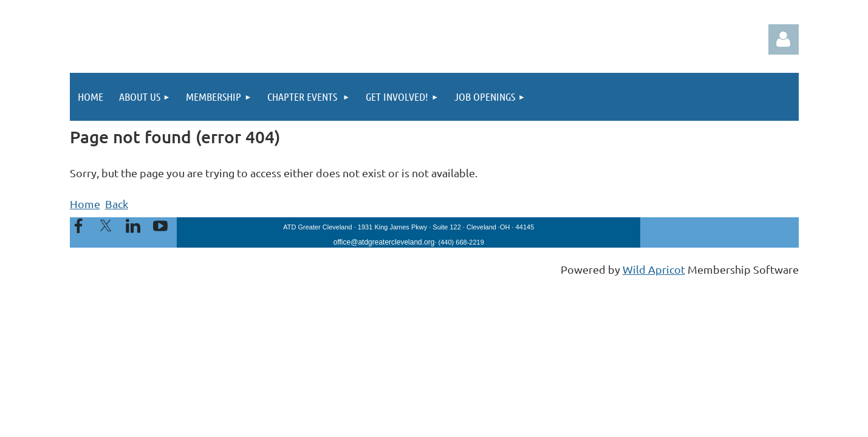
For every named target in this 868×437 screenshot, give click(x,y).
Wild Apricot (654, 269)
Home (85, 204)
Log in (784, 39)
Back (117, 204)
